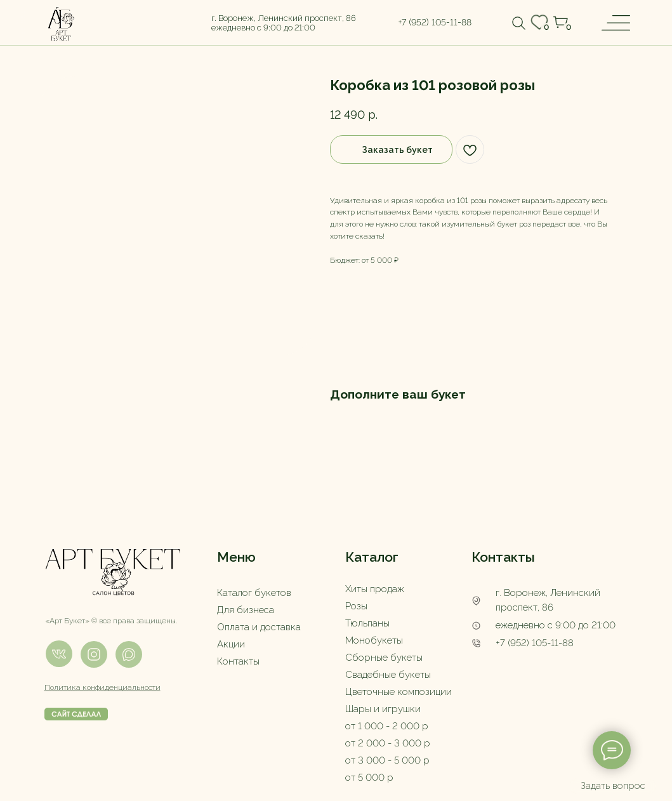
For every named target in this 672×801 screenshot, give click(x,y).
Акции (231, 644)
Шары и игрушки (383, 709)
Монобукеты (374, 640)
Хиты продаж (375, 589)
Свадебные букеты (388, 675)
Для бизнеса (246, 610)
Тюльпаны (367, 623)
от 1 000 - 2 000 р (387, 726)
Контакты (238, 661)
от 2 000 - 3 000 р (388, 743)
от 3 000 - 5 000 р (387, 760)
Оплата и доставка (259, 627)
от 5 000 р (369, 778)
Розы (356, 606)
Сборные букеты (384, 658)
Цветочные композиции (399, 692)
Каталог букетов (254, 593)
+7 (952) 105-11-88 (535, 643)
